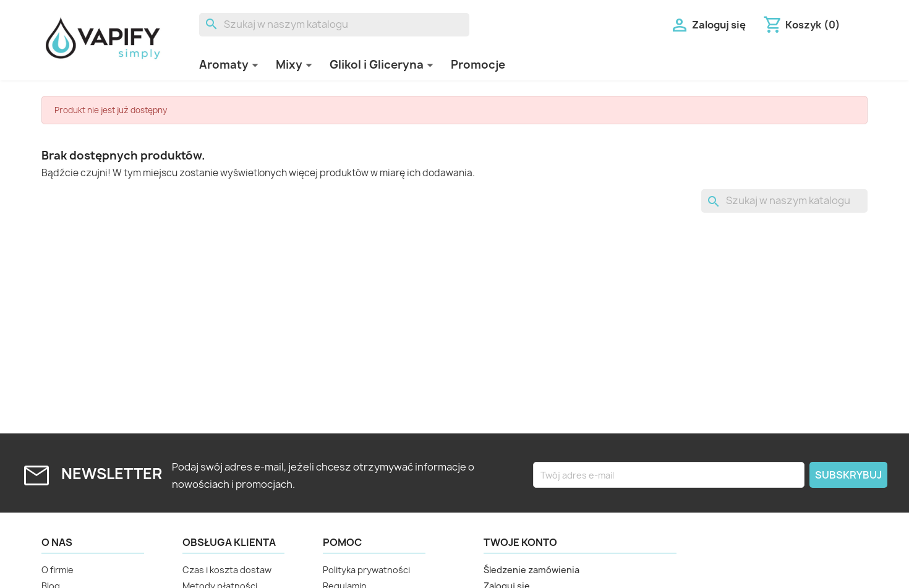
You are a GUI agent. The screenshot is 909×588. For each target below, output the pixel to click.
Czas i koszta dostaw (227, 570)
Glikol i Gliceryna (377, 65)
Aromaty (224, 65)
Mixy (289, 65)
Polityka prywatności (366, 570)
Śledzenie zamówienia (531, 570)
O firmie (58, 570)
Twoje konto (520, 542)
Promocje (478, 65)
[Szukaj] (334, 25)
